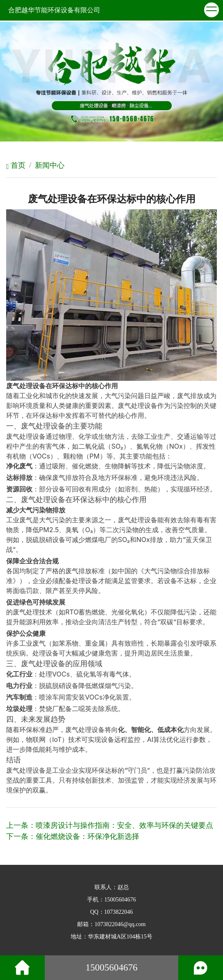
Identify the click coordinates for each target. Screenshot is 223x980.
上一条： (110, 825)
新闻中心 (50, 165)
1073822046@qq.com (120, 924)
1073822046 (119, 912)
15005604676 (120, 900)
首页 (16, 165)
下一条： (73, 836)
